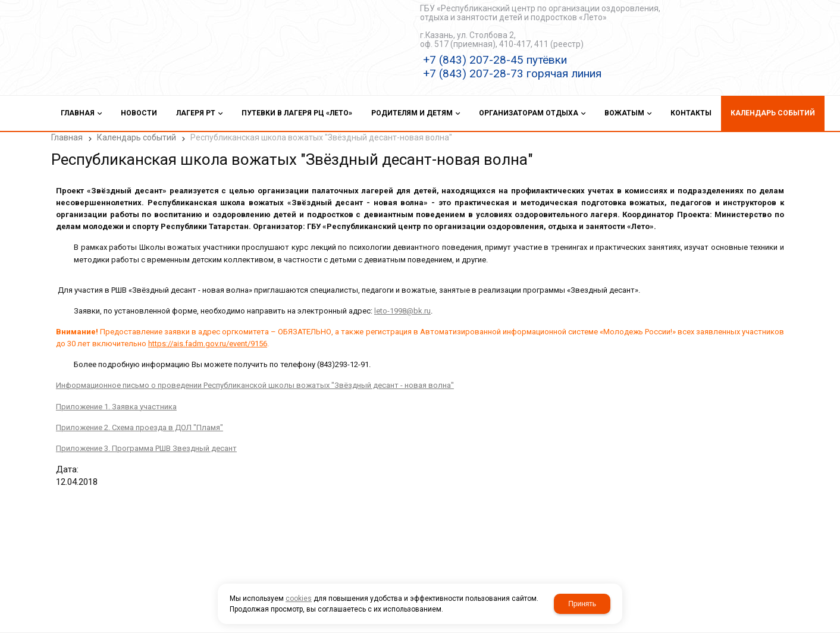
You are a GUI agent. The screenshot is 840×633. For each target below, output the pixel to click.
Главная (67, 137)
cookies (299, 598)
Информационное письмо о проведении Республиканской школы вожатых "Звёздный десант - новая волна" (250, 380)
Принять (582, 604)
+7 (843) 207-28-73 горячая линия (512, 73)
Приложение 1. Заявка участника (112, 401)
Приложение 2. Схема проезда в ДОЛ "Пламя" (135, 422)
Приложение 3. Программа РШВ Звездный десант (142, 442)
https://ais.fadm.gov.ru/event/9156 (203, 338)
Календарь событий (137, 137)
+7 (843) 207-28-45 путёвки (495, 60)
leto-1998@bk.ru (398, 305)
